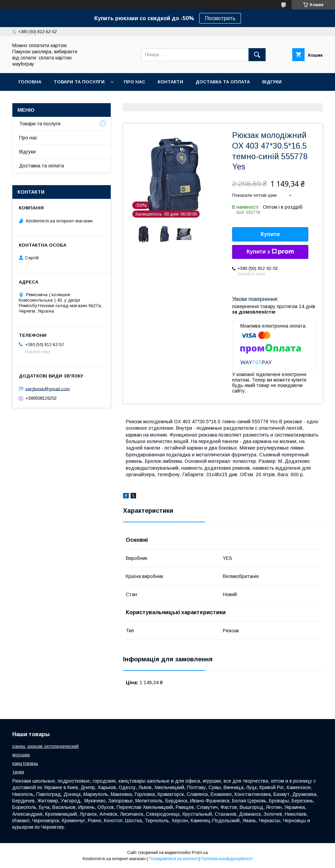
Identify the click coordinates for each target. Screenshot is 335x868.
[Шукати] (257, 55)
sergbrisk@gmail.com (48, 389)
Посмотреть (220, 18)
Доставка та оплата (223, 82)
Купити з (270, 252)
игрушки (21, 755)
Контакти (170, 82)
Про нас (135, 82)
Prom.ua (200, 853)
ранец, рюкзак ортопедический (45, 746)
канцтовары (25, 763)
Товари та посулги (79, 82)
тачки (18, 772)
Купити (270, 234)
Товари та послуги (40, 124)
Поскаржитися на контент (173, 859)
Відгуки (272, 82)
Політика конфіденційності (227, 859)
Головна (30, 82)
